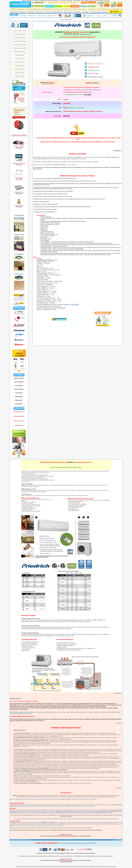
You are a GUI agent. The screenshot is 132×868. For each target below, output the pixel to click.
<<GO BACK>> (117, 151)
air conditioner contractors (74, 867)
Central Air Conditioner (20, 59)
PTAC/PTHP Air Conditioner (20, 52)
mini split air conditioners (50, 867)
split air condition (58, 867)
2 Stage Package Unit (20, 66)
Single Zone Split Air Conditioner (20, 31)
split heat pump (65, 867)
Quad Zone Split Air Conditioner (20, 41)
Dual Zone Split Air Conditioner (20, 34)
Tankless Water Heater (20, 55)
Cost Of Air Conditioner (84, 867)
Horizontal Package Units (20, 62)
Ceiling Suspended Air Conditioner (20, 48)
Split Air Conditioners (20, 867)
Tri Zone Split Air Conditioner (20, 38)
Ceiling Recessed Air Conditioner (20, 45)
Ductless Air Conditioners (39, 867)
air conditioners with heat (94, 867)
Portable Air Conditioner (20, 73)
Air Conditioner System (29, 867)
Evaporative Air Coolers (20, 76)
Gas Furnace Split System (20, 69)
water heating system (112, 867)
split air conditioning (103, 867)
